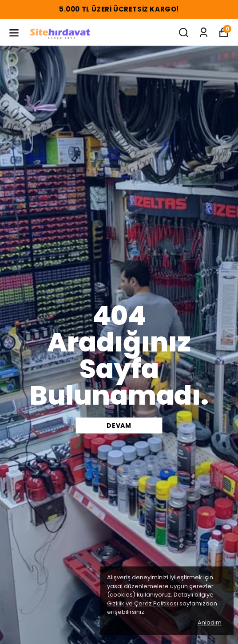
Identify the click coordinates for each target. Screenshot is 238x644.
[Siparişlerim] (204, 33)
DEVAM (119, 425)
